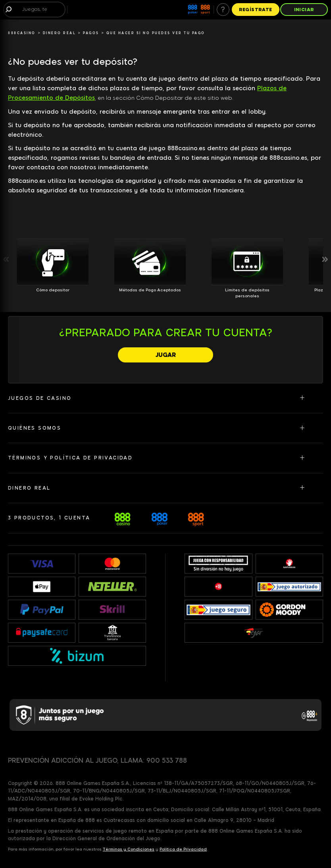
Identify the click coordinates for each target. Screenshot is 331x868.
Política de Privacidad (183, 849)
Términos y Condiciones (129, 849)
